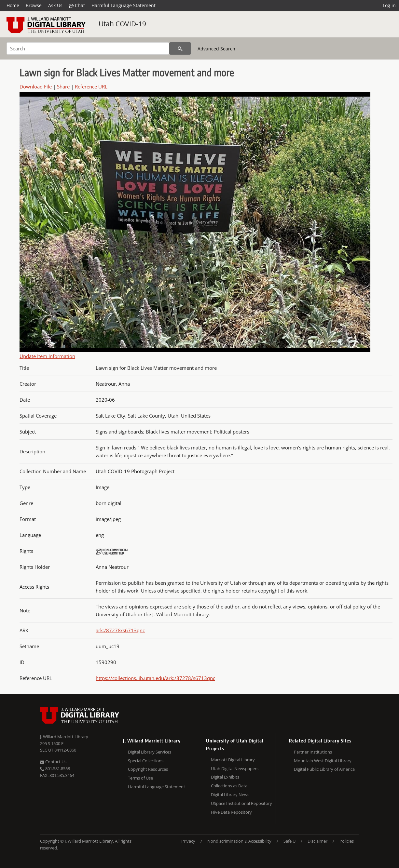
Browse (34, 5)
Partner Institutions (313, 752)
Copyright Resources (148, 769)
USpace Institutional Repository (241, 803)
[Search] (88, 48)
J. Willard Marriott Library (64, 737)
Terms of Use (140, 778)
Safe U (289, 841)
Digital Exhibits (225, 777)
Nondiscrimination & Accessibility (239, 841)
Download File (36, 87)
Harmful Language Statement (124, 5)
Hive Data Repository (231, 812)
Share (63, 87)
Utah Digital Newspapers (235, 768)
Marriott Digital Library (233, 760)
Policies (347, 841)
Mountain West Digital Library (323, 761)
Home (13, 5)
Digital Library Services (150, 752)
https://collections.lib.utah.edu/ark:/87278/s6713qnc (155, 678)
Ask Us (55, 5)
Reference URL (91, 87)
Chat (77, 6)
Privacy (188, 841)
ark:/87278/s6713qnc (120, 630)
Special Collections (146, 761)
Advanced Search (216, 49)
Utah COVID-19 (122, 24)
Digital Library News (230, 795)
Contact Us (53, 762)
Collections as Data (229, 786)
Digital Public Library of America (324, 769)
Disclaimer (317, 841)
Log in (389, 5)
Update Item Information (47, 356)
